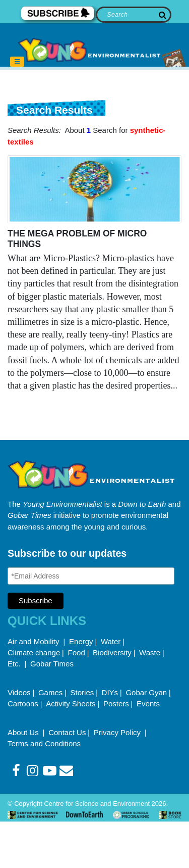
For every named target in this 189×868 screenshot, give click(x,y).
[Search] (134, 15)
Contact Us (67, 732)
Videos (19, 692)
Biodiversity (112, 653)
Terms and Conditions (44, 743)
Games (50, 692)
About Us (24, 732)
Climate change (34, 653)
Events (148, 704)
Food (77, 653)
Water (111, 641)
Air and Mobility (35, 641)
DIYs (110, 692)
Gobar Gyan (146, 692)
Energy (81, 641)
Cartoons (23, 704)
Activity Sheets (71, 704)
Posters (116, 704)
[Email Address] (91, 576)
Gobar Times (52, 664)
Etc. (14, 664)
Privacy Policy (118, 732)
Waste (150, 653)
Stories (82, 692)
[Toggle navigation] (17, 62)
